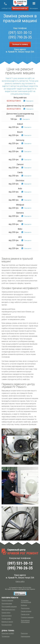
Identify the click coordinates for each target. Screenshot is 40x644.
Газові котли (25, 614)
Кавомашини (25, 636)
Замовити (28, 101)
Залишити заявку (20, 44)
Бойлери (24, 605)
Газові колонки (26, 611)
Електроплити (7, 616)
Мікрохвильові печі (8, 610)
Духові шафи (6, 619)
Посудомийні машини (9, 607)
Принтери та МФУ (8, 633)
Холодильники (7, 603)
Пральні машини (7, 600)
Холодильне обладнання (25, 621)
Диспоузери (25, 608)
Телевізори (6, 636)
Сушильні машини (27, 617)
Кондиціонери (7, 625)
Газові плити (6, 613)
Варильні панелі (7, 622)
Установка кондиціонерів (26, 601)
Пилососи (24, 633)
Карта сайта (20, 581)
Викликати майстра (20, 8)
